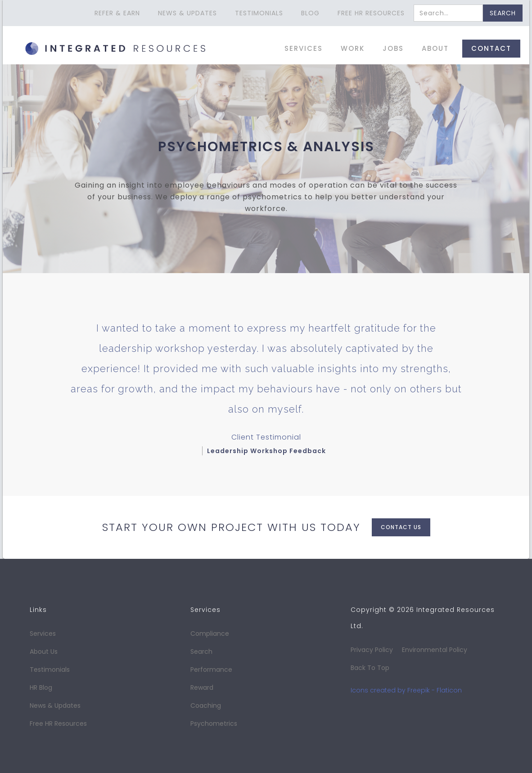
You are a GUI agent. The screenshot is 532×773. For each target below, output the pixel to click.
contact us (401, 527)
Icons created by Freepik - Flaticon (406, 690)
